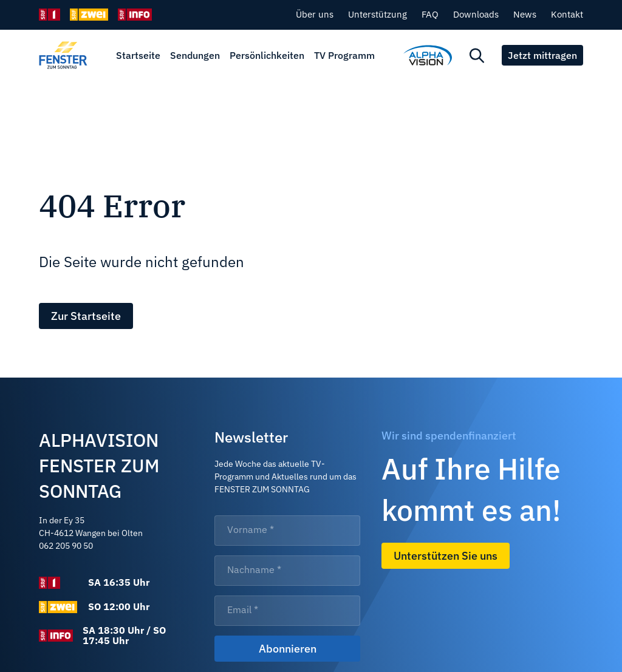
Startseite (138, 55)
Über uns (315, 14)
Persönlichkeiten (267, 55)
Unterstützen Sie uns (446, 556)
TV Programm (344, 55)
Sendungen (195, 55)
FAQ (430, 14)
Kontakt (567, 14)
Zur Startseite (86, 316)
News (525, 14)
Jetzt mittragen (542, 55)
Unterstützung (378, 14)
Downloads (476, 14)
